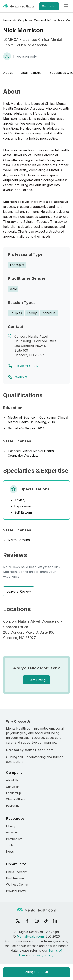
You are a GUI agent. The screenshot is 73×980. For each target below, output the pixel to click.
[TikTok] (46, 921)
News (10, 851)
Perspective (14, 839)
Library (11, 826)
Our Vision (13, 787)
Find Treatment (16, 878)
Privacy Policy (43, 955)
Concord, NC (43, 20)
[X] (18, 921)
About (8, 73)
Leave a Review (19, 591)
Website (21, 377)
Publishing (13, 806)
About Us (12, 780)
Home (7, 20)
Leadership (14, 793)
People (23, 20)
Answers (12, 832)
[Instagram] (37, 921)
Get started (49, 6)
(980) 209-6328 (28, 366)
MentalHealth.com (30, 936)
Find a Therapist (17, 872)
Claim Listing (37, 680)
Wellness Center (17, 884)
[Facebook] (27, 921)
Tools (10, 845)
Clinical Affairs (15, 799)
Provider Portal (16, 891)
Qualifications (31, 73)
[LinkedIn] (55, 921)
